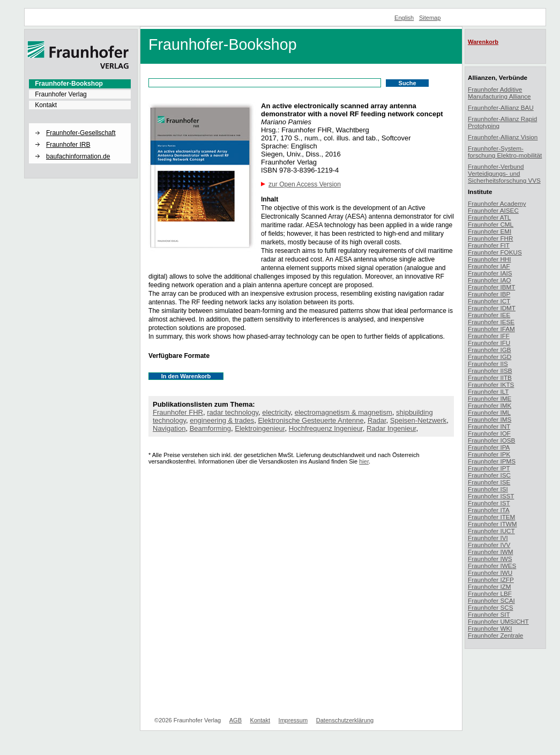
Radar (377, 420)
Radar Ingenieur (391, 428)
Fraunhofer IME (490, 398)
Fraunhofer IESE (491, 322)
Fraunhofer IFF (489, 336)
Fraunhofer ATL (489, 217)
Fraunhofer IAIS (490, 273)
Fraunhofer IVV (489, 545)
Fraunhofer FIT (489, 245)
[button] (80, 124)
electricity (276, 412)
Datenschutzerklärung (345, 720)
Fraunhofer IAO (490, 280)
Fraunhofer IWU (490, 573)
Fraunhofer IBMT (491, 287)
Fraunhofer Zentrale (495, 635)
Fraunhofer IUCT (491, 531)
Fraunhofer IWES (492, 566)
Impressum (293, 720)
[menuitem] (80, 84)
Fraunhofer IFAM (491, 329)
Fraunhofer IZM (490, 586)
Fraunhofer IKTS (491, 384)
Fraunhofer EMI (490, 231)
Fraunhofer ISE (489, 482)
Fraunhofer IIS (488, 364)
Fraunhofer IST (489, 503)
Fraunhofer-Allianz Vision (503, 137)
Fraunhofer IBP (489, 294)
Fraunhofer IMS (490, 419)
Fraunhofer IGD (490, 357)
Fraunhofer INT (489, 426)
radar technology (233, 412)
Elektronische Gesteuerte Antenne (311, 420)
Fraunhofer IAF (489, 266)
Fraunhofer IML (489, 412)
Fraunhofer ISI (488, 489)
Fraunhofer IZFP (491, 580)
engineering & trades (222, 420)
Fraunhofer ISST (491, 496)
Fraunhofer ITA (489, 510)
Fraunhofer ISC (489, 475)
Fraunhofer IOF (489, 433)
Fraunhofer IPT (489, 468)
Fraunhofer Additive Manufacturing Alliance (499, 93)
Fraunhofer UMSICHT (498, 621)
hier (364, 461)
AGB (236, 720)
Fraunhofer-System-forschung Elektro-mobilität (505, 152)
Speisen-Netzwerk (419, 420)
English (404, 18)
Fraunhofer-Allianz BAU (501, 107)
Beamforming (210, 428)
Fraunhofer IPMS (492, 461)
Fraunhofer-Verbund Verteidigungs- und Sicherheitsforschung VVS (504, 173)
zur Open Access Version (305, 184)
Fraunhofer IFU (489, 343)
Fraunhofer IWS (490, 559)
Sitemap (430, 18)
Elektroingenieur (260, 428)
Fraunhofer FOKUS (495, 252)
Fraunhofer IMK (490, 405)
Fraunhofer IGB (490, 350)
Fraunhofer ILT (488, 391)
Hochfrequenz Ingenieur (326, 428)
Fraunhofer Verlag (61, 94)
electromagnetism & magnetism (344, 412)
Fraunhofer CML (491, 224)
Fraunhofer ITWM (492, 524)
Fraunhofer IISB (490, 371)
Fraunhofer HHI (490, 259)
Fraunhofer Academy (497, 203)
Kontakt (46, 105)
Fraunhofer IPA (489, 447)
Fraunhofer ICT (489, 301)
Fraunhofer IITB (490, 377)
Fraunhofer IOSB (491, 440)
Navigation (169, 428)
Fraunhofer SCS (490, 607)
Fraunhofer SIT (489, 614)
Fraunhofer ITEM (491, 517)
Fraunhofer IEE (489, 315)
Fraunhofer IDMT (492, 308)
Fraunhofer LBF (490, 593)
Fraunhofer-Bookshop (69, 84)
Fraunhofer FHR (178, 412)
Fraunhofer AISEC (493, 210)
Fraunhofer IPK (489, 454)
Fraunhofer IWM (490, 552)
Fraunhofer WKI (490, 628)
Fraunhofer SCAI (491, 600)
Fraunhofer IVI (488, 538)
